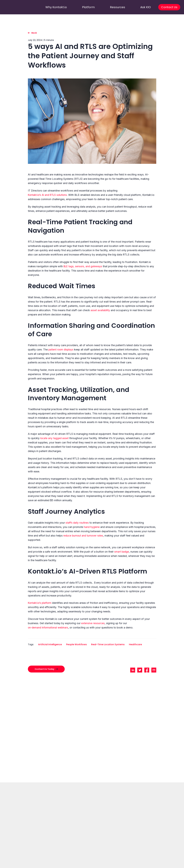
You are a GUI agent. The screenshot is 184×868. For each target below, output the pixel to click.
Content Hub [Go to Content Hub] (122, 863)
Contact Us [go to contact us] (167, 7)
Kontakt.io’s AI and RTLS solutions (48, 195)
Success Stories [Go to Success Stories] (41, 866)
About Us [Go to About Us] (39, 863)
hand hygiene (92, 527)
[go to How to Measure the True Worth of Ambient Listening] (92, 727)
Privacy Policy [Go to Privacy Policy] (169, 866)
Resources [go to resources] (118, 7)
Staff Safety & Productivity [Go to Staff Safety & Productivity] (68, 866)
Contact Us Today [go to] (92, 820)
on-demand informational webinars (49, 628)
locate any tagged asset (55, 438)
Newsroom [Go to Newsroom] (122, 866)
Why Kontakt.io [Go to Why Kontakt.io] (41, 860)
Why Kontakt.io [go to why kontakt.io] (53, 7)
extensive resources (93, 623)
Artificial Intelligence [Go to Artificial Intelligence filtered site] (50, 645)
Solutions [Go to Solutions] (62, 860)
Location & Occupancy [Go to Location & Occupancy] (97, 863)
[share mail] (154, 670)
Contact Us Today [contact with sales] (44, 669)
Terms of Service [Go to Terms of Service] (171, 863)
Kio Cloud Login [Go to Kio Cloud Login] (144, 863)
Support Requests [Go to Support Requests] (145, 866)
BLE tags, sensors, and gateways (83, 266)
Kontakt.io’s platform (40, 603)
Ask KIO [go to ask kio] (144, 7)
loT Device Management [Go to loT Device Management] (98, 866)
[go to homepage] (16, 7)
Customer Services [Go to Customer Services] (146, 860)
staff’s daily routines (77, 523)
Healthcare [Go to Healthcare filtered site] (135, 645)
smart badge (122, 552)
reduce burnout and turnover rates (84, 536)
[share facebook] (147, 670)
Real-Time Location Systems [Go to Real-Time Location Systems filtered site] (108, 645)
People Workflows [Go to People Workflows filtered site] (76, 645)
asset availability (100, 310)
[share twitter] (140, 670)
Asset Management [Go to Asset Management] (66, 863)
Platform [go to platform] (89, 7)
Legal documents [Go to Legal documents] (171, 860)
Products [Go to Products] (92, 860)
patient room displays (61, 350)
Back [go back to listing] (34, 33)
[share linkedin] (133, 670)
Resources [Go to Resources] (122, 860)
